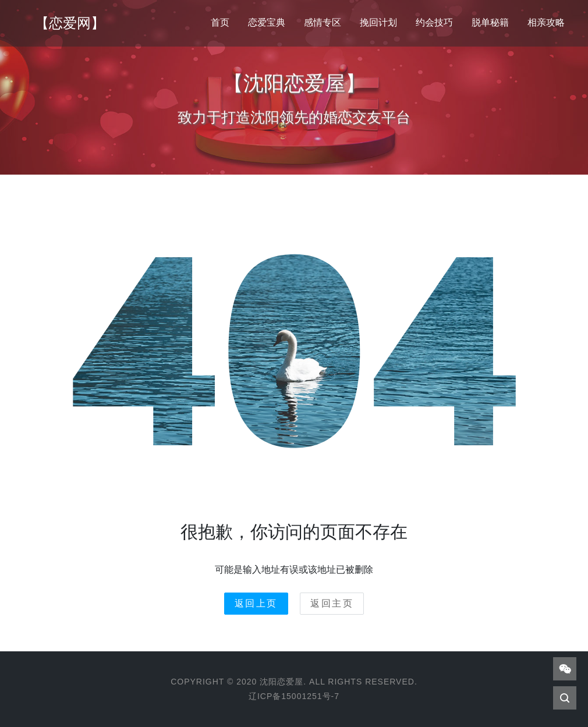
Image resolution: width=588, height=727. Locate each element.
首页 (220, 22)
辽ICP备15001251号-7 (294, 696)
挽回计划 (378, 22)
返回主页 (332, 603)
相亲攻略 (546, 22)
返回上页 (256, 603)
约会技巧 (434, 22)
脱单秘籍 (490, 22)
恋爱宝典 (267, 22)
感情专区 (323, 22)
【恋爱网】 (70, 23)
